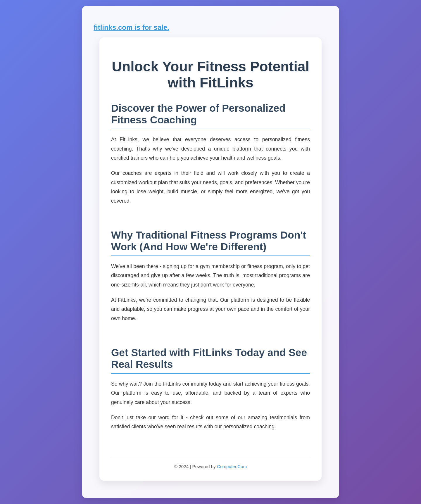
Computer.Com (232, 466)
